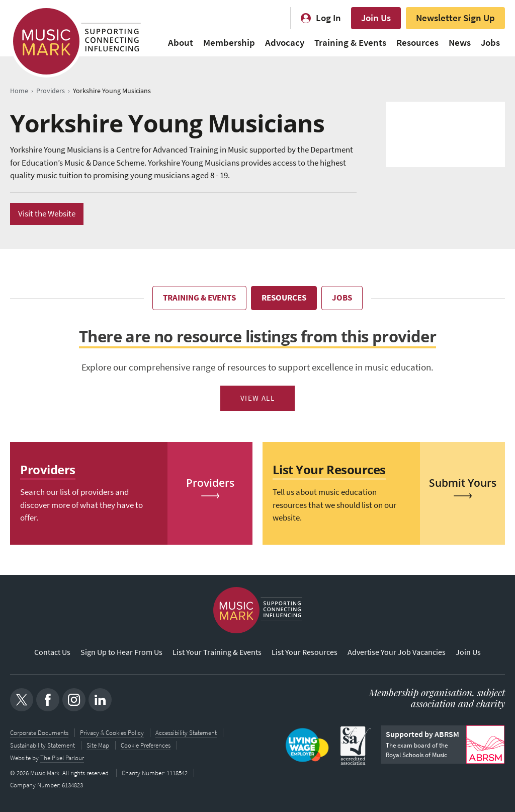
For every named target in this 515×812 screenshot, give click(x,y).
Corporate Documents (39, 733)
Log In (328, 18)
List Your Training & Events (217, 653)
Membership (229, 43)
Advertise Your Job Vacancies (397, 653)
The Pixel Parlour (62, 757)
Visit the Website (47, 214)
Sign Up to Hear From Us (121, 653)
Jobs (490, 43)
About (181, 43)
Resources (417, 43)
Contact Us (52, 653)
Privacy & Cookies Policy (112, 733)
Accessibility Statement (186, 733)
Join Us (376, 18)
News (460, 43)
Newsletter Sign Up (455, 18)
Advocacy (285, 43)
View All (258, 398)
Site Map (98, 745)
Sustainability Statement (42, 745)
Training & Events (350, 43)
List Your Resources (305, 653)
